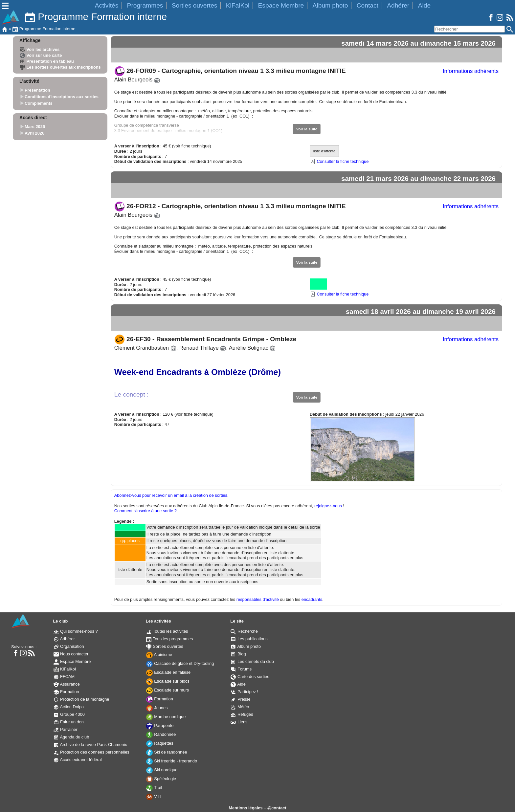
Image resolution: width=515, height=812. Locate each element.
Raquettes (160, 743)
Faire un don (69, 722)
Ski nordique (162, 770)
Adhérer (398, 5)
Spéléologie (161, 779)
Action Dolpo (69, 707)
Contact (368, 5)
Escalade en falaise (168, 672)
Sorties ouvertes (195, 5)
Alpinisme (159, 655)
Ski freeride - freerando (172, 761)
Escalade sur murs (168, 690)
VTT (154, 796)
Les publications (249, 639)
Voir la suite (307, 129)
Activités (107, 5)
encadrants (312, 599)
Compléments (39, 103)
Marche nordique (166, 717)
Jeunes (157, 708)
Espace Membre (281, 5)
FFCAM (64, 677)
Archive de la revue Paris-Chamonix (90, 745)
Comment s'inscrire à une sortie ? (146, 511)
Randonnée (161, 734)
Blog (238, 654)
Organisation (69, 646)
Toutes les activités (167, 631)
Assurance (67, 684)
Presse (240, 699)
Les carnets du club (252, 661)
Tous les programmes (170, 639)
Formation (66, 692)
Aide (424, 5)
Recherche (244, 631)
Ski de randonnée (167, 752)
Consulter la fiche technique (339, 161)
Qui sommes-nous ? (76, 631)
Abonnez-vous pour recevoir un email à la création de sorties (171, 495)
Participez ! (244, 692)
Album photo (330, 5)
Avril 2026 (34, 133)
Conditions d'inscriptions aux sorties (62, 97)
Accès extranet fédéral (78, 760)
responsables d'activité (258, 599)
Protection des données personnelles (91, 752)
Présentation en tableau (47, 61)
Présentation (37, 90)
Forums (241, 669)
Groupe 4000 (69, 714)
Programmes (145, 5)
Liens (239, 722)
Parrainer (66, 729)
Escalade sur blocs (168, 681)
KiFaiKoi (238, 5)
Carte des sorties (250, 677)
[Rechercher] (470, 29)
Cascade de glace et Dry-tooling (180, 663)
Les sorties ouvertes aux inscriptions (60, 67)
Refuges (242, 714)
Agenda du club (71, 737)
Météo (240, 707)
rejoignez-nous (328, 506)
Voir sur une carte (41, 55)
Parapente (160, 725)
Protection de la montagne (81, 699)
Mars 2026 (35, 127)
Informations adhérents (471, 71)
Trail (154, 788)
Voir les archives (40, 49)
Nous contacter (71, 654)
